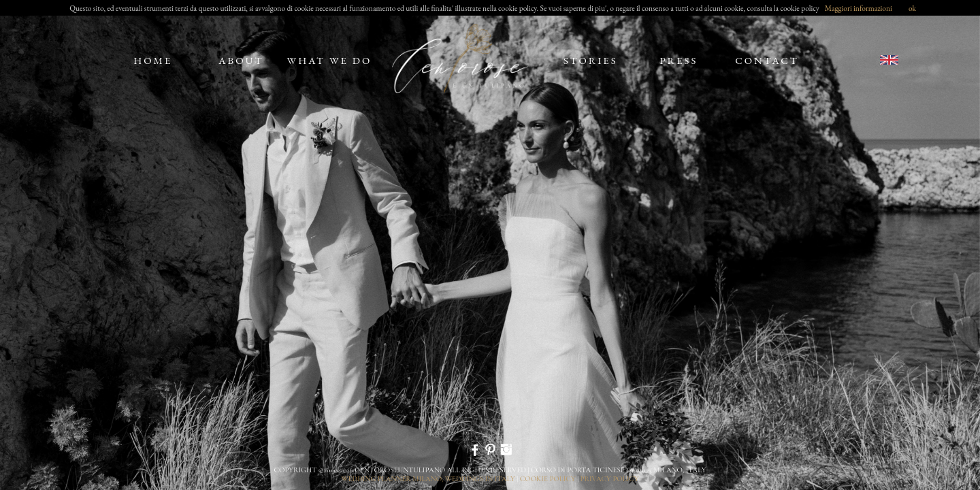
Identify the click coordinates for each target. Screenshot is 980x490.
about (241, 60)
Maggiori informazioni (859, 8)
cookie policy (548, 479)
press (679, 60)
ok (912, 8)
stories (591, 60)
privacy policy (610, 479)
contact (767, 60)
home (153, 60)
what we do (330, 60)
